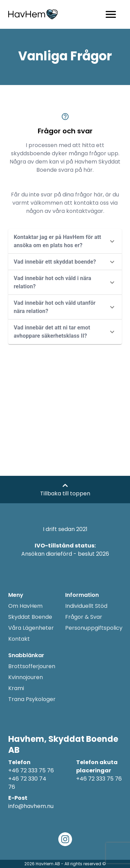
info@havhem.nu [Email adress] (31, 806)
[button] (65, 241)
